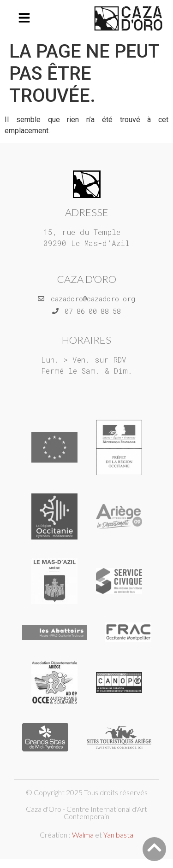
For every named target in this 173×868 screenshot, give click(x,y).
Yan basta (118, 835)
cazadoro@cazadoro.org (93, 299)
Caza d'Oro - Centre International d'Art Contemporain (86, 812)
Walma (83, 835)
